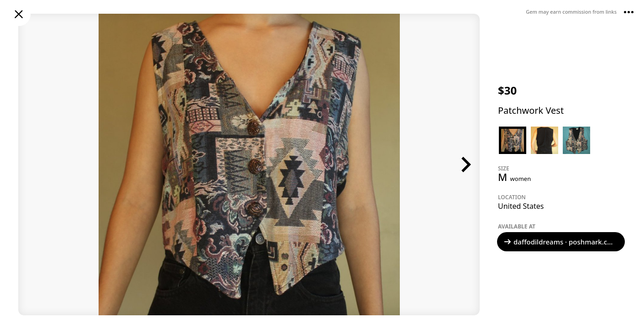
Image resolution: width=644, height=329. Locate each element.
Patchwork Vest (531, 110)
